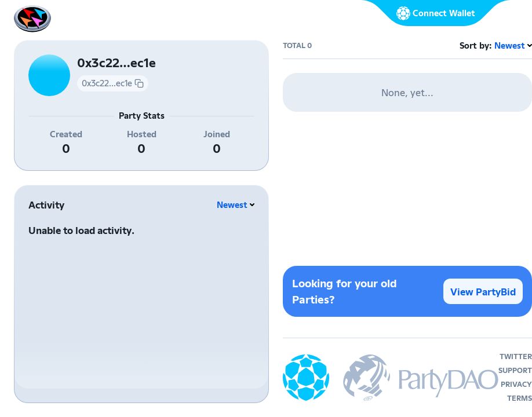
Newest (232, 205)
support (515, 370)
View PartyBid (483, 292)
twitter (516, 356)
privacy (516, 384)
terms (520, 398)
